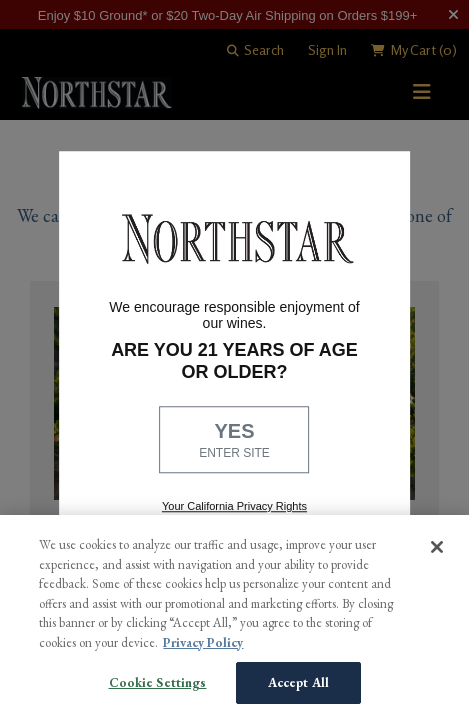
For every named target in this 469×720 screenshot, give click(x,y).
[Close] (437, 547)
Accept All (298, 682)
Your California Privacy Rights (234, 506)
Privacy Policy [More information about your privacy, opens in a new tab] (203, 642)
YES (235, 442)
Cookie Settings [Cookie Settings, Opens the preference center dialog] (158, 682)
